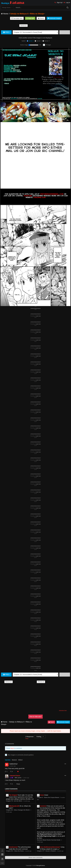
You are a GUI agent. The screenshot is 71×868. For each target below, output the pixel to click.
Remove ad (23, 26)
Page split (30, 18)
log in (12, 748)
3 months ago (27, 801)
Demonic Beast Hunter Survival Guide (49, 840)
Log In (67, 3)
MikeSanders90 (14, 806)
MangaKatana (41, 865)
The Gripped (13, 795)
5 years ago (13, 766)
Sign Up (58, 3)
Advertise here (63, 711)
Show (27, 739)
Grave (42, 795)
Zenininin (43, 806)
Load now (38, 316)
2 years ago (26, 778)
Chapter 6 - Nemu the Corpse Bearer (48, 797)
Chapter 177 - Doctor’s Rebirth (46, 851)
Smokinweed (13, 847)
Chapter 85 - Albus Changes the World (18, 810)
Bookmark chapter (54, 18)
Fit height (48, 45)
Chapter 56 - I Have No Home (15, 851)
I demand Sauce (15, 776)
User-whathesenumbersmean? (50, 847)
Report (41, 18)
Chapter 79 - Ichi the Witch (14, 801)
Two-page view (17, 18)
